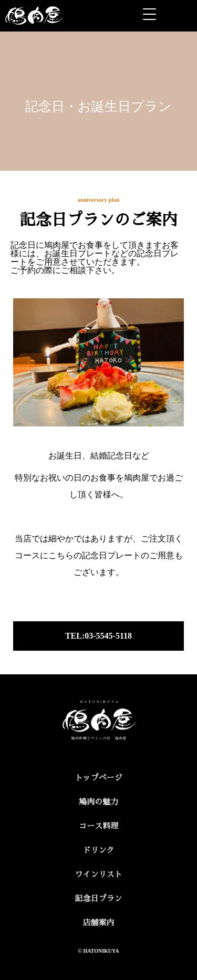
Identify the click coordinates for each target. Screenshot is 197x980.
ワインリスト (98, 874)
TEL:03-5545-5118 (98, 636)
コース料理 (98, 826)
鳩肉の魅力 (98, 802)
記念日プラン (98, 899)
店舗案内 (98, 923)
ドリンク (98, 850)
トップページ (98, 778)
